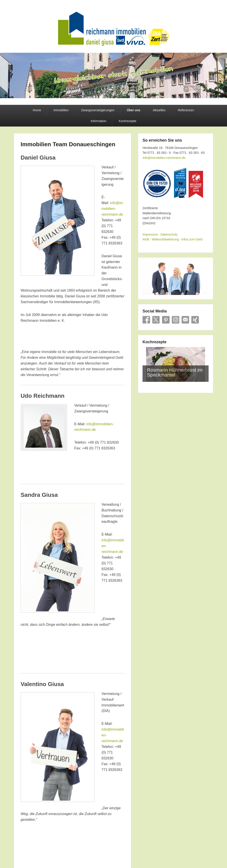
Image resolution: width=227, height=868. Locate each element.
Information (98, 121)
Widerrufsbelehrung (165, 239)
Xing (195, 320)
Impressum (150, 234)
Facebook (146, 320)
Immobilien (61, 110)
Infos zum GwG (192, 239)
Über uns (134, 110)
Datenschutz (169, 234)
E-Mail (185, 320)
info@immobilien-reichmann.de (112, 209)
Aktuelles (159, 110)
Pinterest (166, 320)
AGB (146, 239)
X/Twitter (156, 320)
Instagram (176, 320)
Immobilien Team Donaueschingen (68, 144)
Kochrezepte (128, 121)
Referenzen (186, 110)
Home (37, 110)
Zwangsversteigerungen (98, 110)
